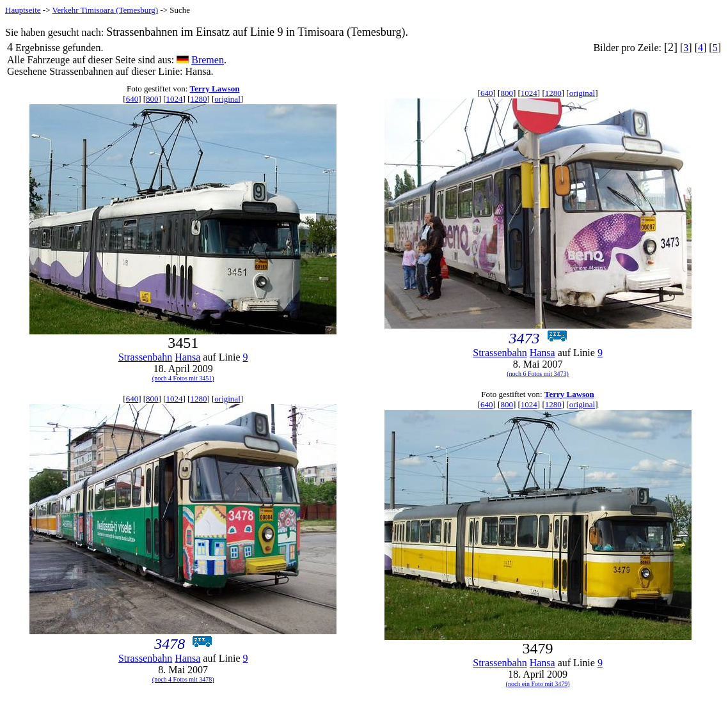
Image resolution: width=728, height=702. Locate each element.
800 (152, 99)
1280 (198, 99)
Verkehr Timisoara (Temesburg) (106, 10)
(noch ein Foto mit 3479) (538, 684)
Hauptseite (23, 10)
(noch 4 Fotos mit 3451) (183, 378)
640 (132, 99)
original (227, 99)
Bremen (208, 60)
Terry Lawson (215, 89)
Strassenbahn (145, 357)
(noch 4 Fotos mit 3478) (183, 679)
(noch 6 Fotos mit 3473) (538, 374)
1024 (174, 99)
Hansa (187, 357)
